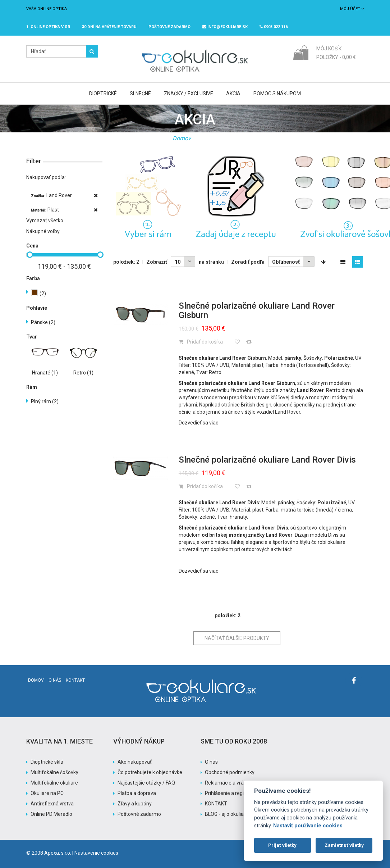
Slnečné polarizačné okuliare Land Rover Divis (267, 460)
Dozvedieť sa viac (198, 423)
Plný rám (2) (45, 401)
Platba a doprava (137, 793)
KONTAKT (216, 804)
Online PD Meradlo (51, 814)
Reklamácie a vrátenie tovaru (238, 783)
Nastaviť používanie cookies (308, 826)
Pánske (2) (43, 322)
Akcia (233, 94)
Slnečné (140, 94)
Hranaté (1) (45, 373)
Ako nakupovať (135, 762)
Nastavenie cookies (96, 853)
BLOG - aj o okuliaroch (229, 814)
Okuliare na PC (47, 793)
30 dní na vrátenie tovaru (109, 27)
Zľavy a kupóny (135, 804)
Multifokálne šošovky (54, 772)
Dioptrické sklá (47, 762)
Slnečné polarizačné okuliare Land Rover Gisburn (257, 310)
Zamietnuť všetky (344, 845)
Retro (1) (83, 373)
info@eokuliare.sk (225, 27)
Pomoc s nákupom (277, 94)
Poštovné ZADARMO (169, 27)
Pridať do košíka (201, 342)
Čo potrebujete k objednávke (150, 772)
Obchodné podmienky (230, 772)
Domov (182, 138)
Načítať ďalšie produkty (237, 638)
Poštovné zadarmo (139, 814)
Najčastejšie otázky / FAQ (146, 783)
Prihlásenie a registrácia (232, 793)
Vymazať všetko (45, 221)
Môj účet (352, 9)
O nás (55, 680)
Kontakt (75, 680)
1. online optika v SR (48, 27)
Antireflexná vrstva (52, 804)
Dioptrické (103, 94)
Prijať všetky (282, 845)
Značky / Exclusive (189, 94)
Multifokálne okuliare (54, 783)
